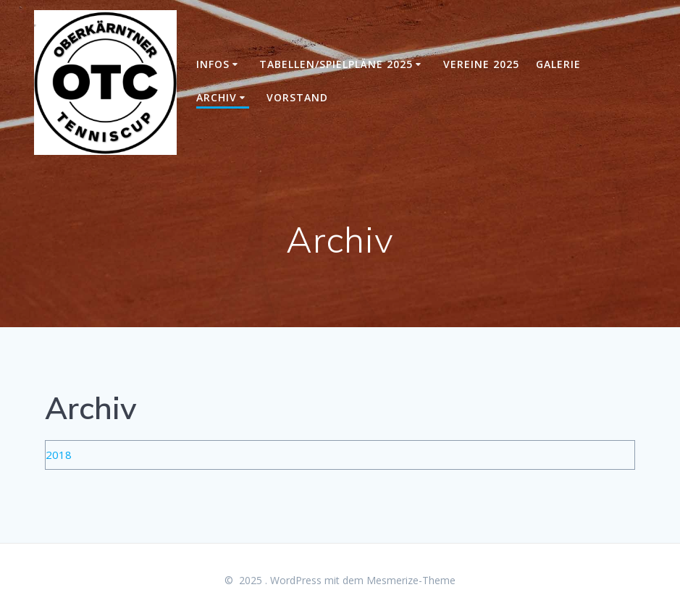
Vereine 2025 (481, 64)
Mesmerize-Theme (411, 580)
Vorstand (297, 97)
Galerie (558, 64)
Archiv (217, 97)
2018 (59, 455)
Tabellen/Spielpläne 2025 (336, 64)
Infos (213, 64)
